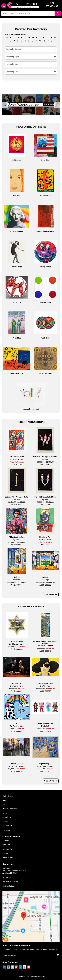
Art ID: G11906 (17, 465)
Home (5, 800)
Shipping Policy (8, 849)
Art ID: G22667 (45, 505)
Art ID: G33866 (17, 585)
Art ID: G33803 (17, 731)
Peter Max (45, 160)
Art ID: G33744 (45, 771)
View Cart (6, 845)
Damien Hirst (45, 302)
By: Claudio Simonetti (17, 766)
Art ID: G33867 (45, 545)
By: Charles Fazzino (17, 644)
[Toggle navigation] (4, 6)
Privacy (5, 853)
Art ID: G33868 (17, 545)
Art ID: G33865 (45, 585)
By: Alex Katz (45, 686)
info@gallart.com (9, 886)
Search (5, 804)
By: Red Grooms (17, 459)
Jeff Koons (16, 302)
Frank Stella (45, 338)
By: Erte (45, 459)
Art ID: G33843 (45, 651)
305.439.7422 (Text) (10, 882)
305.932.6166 (8, 877)
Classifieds (7, 817)
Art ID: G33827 (17, 691)
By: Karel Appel (45, 540)
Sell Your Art (7, 826)
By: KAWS (45, 726)
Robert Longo (17, 267)
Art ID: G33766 (17, 771)
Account (6, 841)
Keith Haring (45, 196)
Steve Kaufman (17, 231)
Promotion (6, 830)
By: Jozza (17, 540)
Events (5, 822)
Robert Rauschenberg (45, 231)
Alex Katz (17, 196)
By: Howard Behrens (45, 766)
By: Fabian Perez (17, 686)
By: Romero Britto (17, 726)
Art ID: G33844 (17, 649)
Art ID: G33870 (45, 465)
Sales (5, 813)
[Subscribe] (58, 955)
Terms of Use (8, 858)
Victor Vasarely (45, 373)
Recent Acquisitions (10, 809)
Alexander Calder (17, 373)
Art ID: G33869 (17, 505)
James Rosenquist (31, 409)
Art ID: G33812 (45, 691)
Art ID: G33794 (45, 731)
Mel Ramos (17, 160)
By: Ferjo (17, 580)
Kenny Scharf (45, 267)
